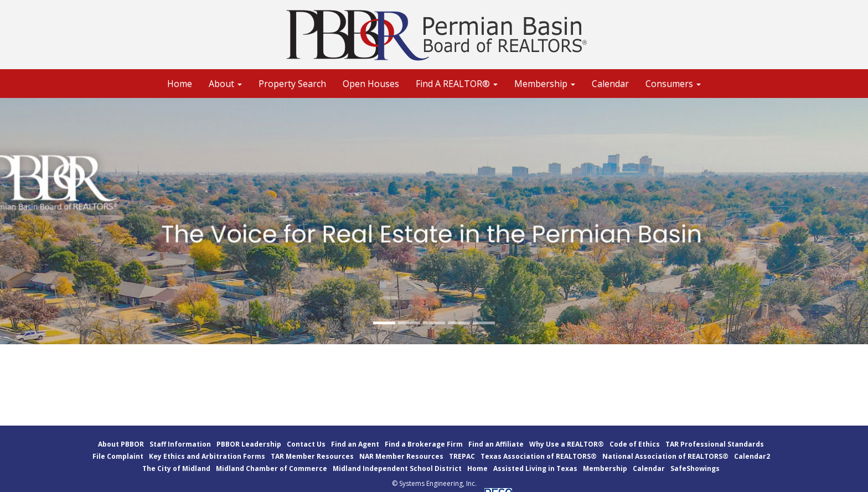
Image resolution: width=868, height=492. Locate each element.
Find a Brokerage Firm (424, 444)
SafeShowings (695, 468)
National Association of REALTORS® (665, 456)
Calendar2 (752, 456)
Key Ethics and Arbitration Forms (207, 456)
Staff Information (180, 444)
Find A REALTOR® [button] (457, 84)
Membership (605, 468)
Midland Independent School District (397, 468)
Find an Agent (355, 444)
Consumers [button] (673, 84)
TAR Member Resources (312, 456)
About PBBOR (121, 444)
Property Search (292, 84)
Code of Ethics (635, 444)
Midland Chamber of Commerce (272, 468)
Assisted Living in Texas (535, 468)
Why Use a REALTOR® (567, 444)
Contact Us (306, 444)
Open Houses (371, 84)
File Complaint (118, 456)
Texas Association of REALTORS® (539, 456)
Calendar (610, 84)
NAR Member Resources (401, 456)
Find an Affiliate (496, 444)
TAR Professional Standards (715, 444)
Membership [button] (545, 84)
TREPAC (462, 456)
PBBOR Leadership (249, 444)
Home (180, 84)
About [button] (225, 84)
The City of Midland (176, 468)
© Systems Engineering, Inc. (434, 483)
